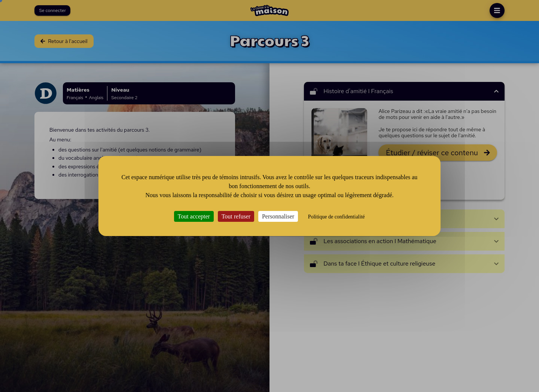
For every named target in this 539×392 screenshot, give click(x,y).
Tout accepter (194, 216)
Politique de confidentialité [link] (337, 217)
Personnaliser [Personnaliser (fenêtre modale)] (278, 216)
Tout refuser (236, 216)
